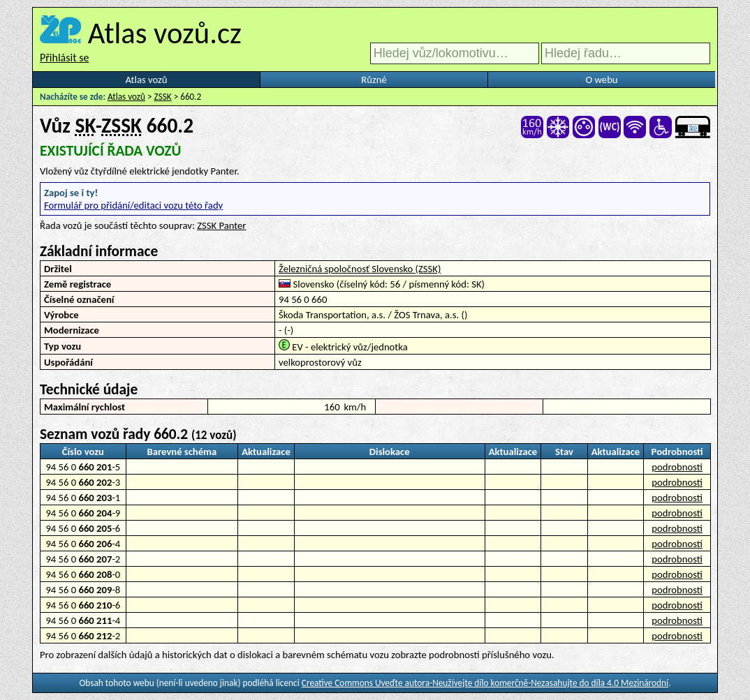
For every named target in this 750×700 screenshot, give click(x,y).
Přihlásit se (64, 58)
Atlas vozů (147, 80)
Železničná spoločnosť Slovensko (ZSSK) (360, 269)
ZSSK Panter (221, 225)
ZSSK (163, 97)
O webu (601, 80)
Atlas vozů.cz (165, 33)
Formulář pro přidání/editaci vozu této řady (133, 205)
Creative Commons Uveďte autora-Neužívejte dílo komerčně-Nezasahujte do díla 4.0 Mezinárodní (485, 683)
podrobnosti (677, 467)
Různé (374, 80)
